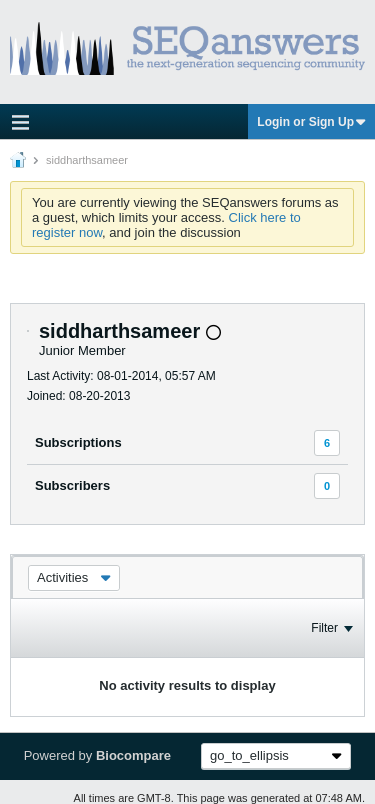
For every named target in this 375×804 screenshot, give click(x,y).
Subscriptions (78, 442)
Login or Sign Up (311, 122)
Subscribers (72, 485)
